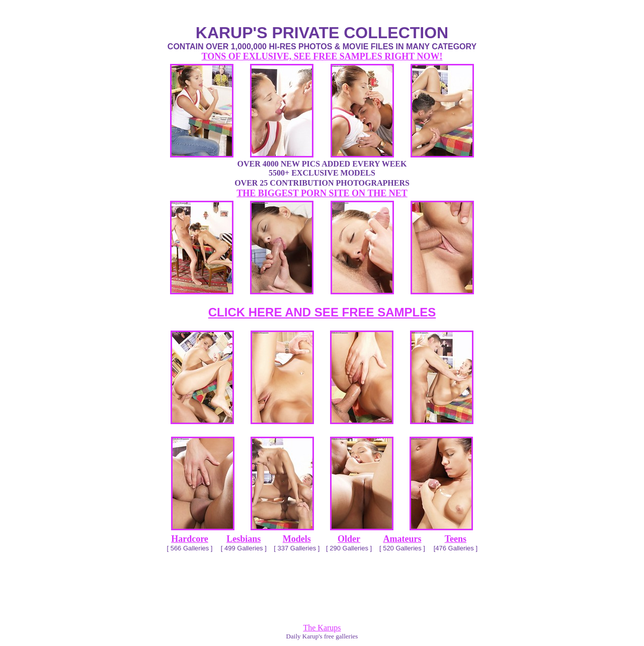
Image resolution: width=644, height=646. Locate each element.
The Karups (322, 628)
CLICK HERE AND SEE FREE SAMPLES (322, 312)
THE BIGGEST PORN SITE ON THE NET (322, 193)
